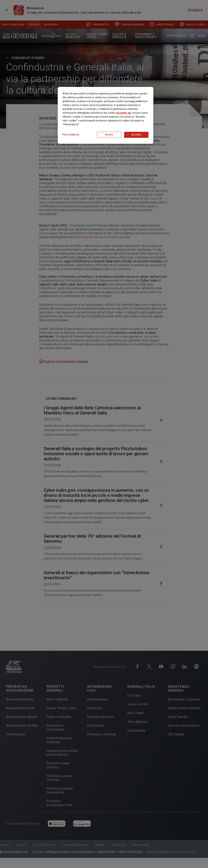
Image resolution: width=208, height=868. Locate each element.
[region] (106, 115)
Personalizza (71, 135)
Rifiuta (109, 135)
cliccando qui (123, 113)
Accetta (136, 135)
